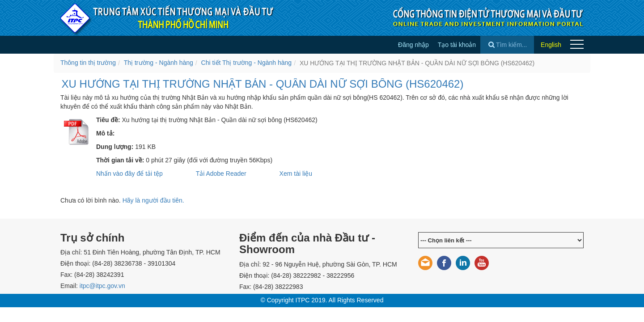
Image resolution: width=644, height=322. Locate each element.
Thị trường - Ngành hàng (159, 63)
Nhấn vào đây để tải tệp (129, 174)
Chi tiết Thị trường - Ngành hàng (247, 63)
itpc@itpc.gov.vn (102, 286)
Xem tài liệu (296, 174)
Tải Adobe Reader (221, 174)
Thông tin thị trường (88, 63)
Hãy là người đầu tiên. (153, 200)
